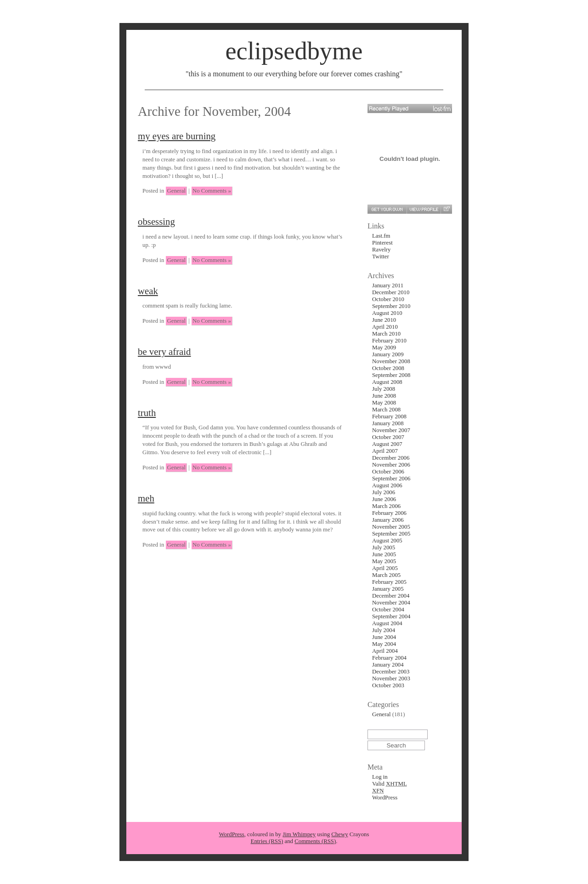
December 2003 (391, 672)
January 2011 (388, 285)
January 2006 (388, 520)
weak (148, 291)
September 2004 (391, 616)
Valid (390, 784)
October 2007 (388, 437)
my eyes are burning (177, 136)
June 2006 (384, 499)
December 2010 (391, 292)
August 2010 (387, 313)
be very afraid (164, 351)
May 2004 (384, 644)
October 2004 (388, 610)
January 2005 (388, 589)
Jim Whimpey (299, 834)
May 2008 (384, 403)
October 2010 (388, 299)
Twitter (381, 257)
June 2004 (384, 637)
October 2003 (388, 685)
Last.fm (381, 236)
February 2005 (389, 582)
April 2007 (385, 451)
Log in (380, 777)
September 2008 (391, 375)
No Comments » (212, 191)
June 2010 (384, 320)
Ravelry (382, 250)
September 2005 (391, 534)
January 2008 (388, 423)
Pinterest (382, 243)
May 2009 (384, 348)
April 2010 (385, 327)
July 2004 (384, 630)
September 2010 (391, 306)
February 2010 (389, 341)
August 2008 (387, 382)
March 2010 (386, 334)
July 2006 (384, 492)
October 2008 (388, 368)
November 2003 (391, 679)
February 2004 (389, 658)
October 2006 (388, 472)
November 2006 (391, 465)
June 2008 (384, 396)
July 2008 (384, 389)
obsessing (156, 221)
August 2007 (387, 444)
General (176, 191)
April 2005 (385, 568)
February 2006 (389, 513)
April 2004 (385, 651)
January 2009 (388, 354)
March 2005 (386, 575)
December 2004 (391, 596)
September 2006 (391, 479)
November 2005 (391, 527)
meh (146, 498)
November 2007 (391, 430)
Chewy (339, 834)
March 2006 (386, 506)
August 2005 (387, 541)
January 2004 (388, 665)
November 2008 (391, 361)
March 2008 (386, 410)
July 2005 (384, 548)
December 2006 (391, 458)
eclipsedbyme (294, 51)
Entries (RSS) (267, 841)
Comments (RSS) (315, 841)
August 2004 (387, 623)
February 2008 (389, 416)
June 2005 (384, 554)
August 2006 (387, 485)
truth (147, 413)
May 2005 (384, 561)
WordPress (385, 798)
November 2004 (391, 603)
